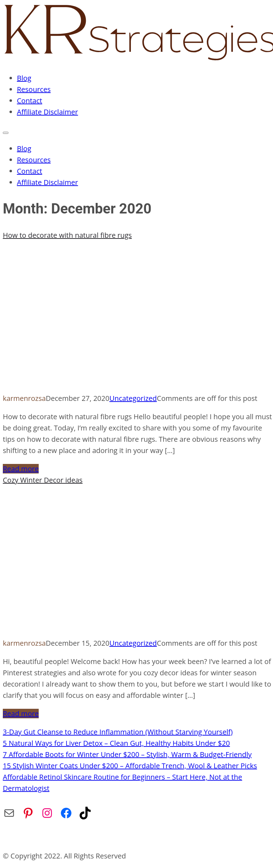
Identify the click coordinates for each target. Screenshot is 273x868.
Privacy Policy (105, 838)
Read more (21, 469)
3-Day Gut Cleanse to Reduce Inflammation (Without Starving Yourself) (118, 732)
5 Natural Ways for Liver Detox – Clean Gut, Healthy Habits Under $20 (116, 743)
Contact (30, 101)
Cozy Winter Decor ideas (43, 480)
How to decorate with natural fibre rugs (67, 235)
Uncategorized (133, 398)
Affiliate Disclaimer (47, 112)
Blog (24, 78)
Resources (34, 89)
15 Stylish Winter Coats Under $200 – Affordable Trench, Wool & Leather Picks (130, 766)
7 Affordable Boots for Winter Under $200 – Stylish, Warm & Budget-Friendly (127, 754)
